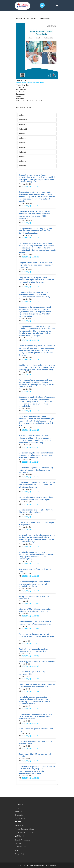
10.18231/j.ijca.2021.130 (31, 529)
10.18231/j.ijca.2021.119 (31, 374)
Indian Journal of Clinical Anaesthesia (30, 83)
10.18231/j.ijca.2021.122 (31, 430)
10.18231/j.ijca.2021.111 (31, 237)
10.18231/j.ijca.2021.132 (31, 563)
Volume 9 (23, 166)
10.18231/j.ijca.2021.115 (31, 301)
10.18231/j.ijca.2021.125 (31, 778)
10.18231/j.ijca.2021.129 (31, 517)
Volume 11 (23, 124)
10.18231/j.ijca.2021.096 (31, 616)
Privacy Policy (20, 854)
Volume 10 (23, 120)
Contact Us (19, 815)
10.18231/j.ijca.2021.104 (31, 723)
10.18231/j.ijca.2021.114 (31, 286)
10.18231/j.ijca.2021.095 (31, 603)
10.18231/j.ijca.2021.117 (31, 340)
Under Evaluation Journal (24, 832)
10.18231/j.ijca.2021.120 (31, 391)
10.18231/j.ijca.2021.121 (31, 411)
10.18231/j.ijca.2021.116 (31, 321)
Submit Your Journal (22, 840)
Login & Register (21, 818)
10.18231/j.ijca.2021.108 (31, 186)
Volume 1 (23, 115)
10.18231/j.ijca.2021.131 (31, 546)
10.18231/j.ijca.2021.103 (31, 708)
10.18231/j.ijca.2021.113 (31, 272)
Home (17, 808)
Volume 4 (23, 143)
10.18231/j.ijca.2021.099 (31, 656)
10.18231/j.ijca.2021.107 (31, 761)
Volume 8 (23, 161)
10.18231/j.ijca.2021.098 (31, 643)
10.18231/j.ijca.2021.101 (31, 679)
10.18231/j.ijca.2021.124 (31, 462)
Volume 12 (23, 129)
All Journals (19, 826)
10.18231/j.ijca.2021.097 (31, 628)
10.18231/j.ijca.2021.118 (31, 359)
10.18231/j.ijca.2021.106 (31, 748)
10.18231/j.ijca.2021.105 (31, 736)
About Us (18, 811)
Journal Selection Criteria (24, 829)
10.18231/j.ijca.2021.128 (31, 504)
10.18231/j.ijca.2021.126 (31, 477)
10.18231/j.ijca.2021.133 (31, 576)
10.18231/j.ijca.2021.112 (31, 257)
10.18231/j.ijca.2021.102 (31, 691)
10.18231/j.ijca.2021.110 (31, 223)
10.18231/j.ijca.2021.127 (31, 491)
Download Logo (21, 846)
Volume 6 (23, 152)
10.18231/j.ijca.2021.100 (31, 666)
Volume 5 (23, 147)
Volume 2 (23, 134)
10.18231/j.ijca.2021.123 (31, 447)
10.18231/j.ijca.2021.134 (31, 591)
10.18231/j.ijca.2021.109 (31, 206)
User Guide (19, 843)
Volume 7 (23, 156)
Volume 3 (23, 138)
